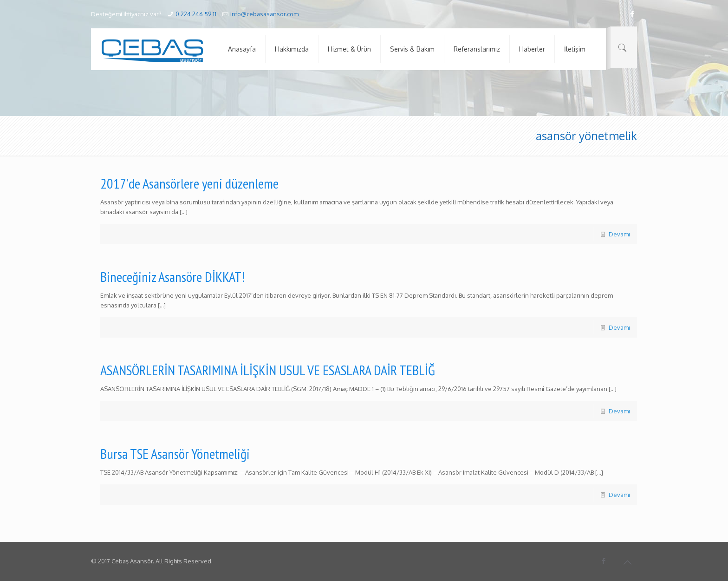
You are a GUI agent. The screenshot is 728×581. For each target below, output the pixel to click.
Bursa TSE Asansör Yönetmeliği (175, 454)
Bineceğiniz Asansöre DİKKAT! (173, 277)
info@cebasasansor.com (264, 14)
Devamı (619, 234)
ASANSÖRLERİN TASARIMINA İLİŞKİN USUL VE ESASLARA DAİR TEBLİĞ (268, 370)
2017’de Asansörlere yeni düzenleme (189, 183)
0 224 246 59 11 (196, 14)
